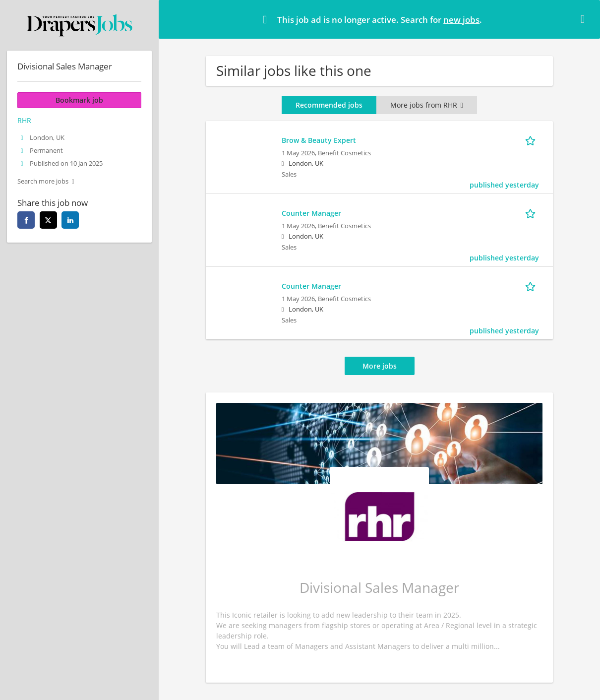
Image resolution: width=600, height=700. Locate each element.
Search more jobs (43, 181)
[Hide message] (585, 19)
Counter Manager (311, 213)
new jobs (461, 20)
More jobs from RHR (427, 105)
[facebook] (26, 220)
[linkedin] (70, 220)
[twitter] (48, 220)
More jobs (380, 366)
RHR (24, 120)
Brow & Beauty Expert (319, 140)
